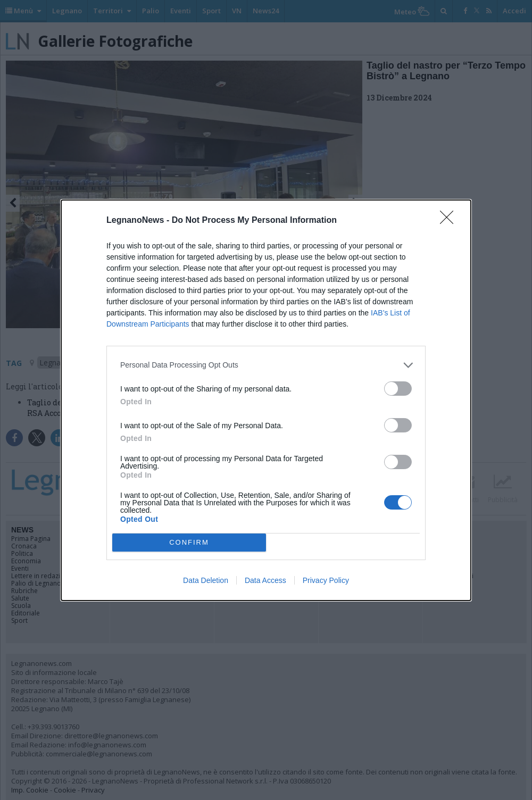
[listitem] (266, 365)
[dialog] (266, 400)
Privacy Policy (326, 580)
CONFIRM (189, 542)
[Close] (450, 221)
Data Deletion (206, 580)
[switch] (398, 389)
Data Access (265, 580)
